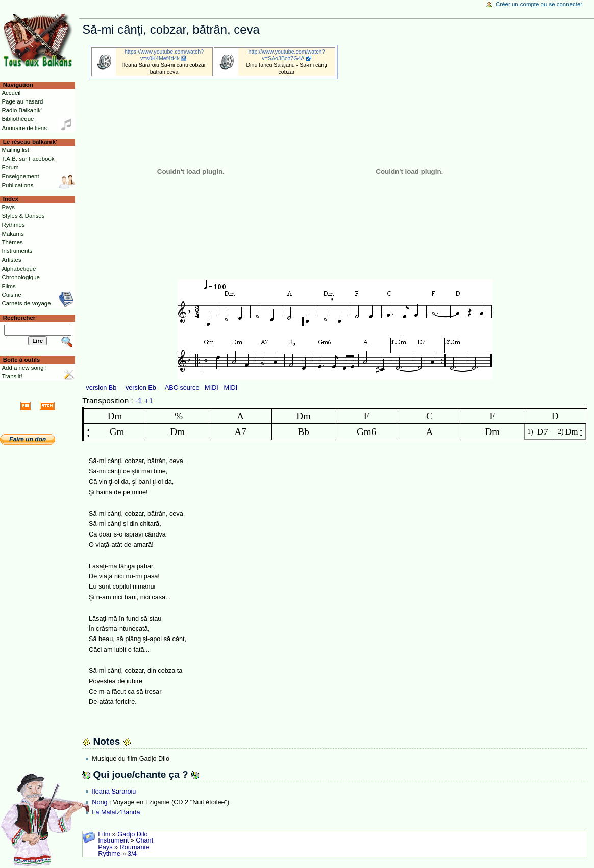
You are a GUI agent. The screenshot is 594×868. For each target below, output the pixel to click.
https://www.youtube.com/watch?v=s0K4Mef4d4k (164, 55)
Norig (100, 802)
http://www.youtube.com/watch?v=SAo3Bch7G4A (287, 55)
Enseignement (20, 176)
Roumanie (135, 847)
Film (104, 834)
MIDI (212, 388)
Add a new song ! (24, 368)
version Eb (141, 388)
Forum (10, 167)
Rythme (109, 854)
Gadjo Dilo (132, 834)
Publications (17, 185)
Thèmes (12, 242)
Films (8, 286)
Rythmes (13, 225)
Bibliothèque (18, 119)
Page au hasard (22, 101)
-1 (139, 401)
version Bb (101, 388)
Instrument (113, 840)
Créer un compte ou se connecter (539, 4)
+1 (149, 401)
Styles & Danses (23, 216)
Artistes (11, 260)
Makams (13, 234)
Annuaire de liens (24, 128)
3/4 (132, 854)
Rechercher (19, 318)
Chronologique (21, 277)
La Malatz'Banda (116, 812)
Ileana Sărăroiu (114, 792)
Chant (144, 840)
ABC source (182, 388)
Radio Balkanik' (22, 110)
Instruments (17, 251)
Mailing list (15, 150)
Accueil (11, 93)
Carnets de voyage (26, 303)
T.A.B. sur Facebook (28, 159)
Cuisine (11, 295)
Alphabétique (19, 269)
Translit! (12, 376)
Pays (105, 847)
